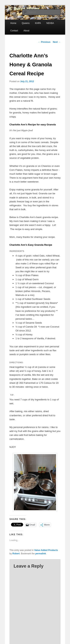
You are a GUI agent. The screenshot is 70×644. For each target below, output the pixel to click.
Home (13, 23)
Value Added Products (46, 550)
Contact (14, 31)
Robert (16, 554)
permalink (41, 554)
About (26, 31)
